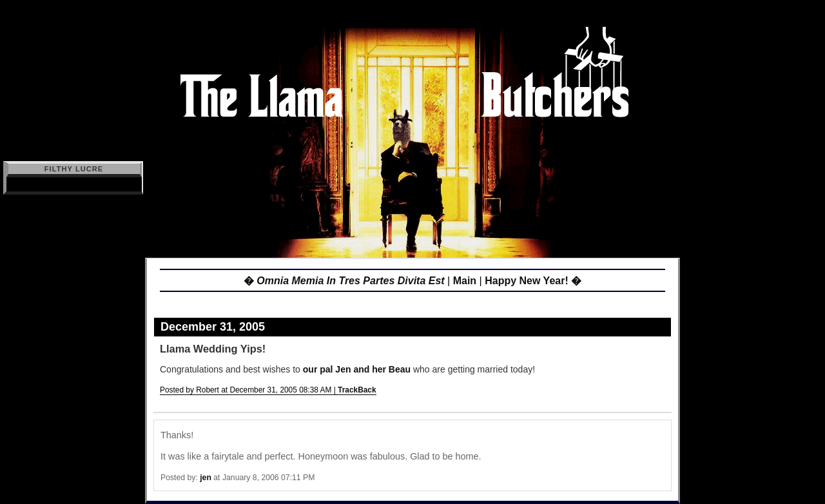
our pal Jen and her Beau (357, 369)
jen (206, 478)
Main (465, 281)
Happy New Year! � (533, 281)
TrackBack (357, 390)
